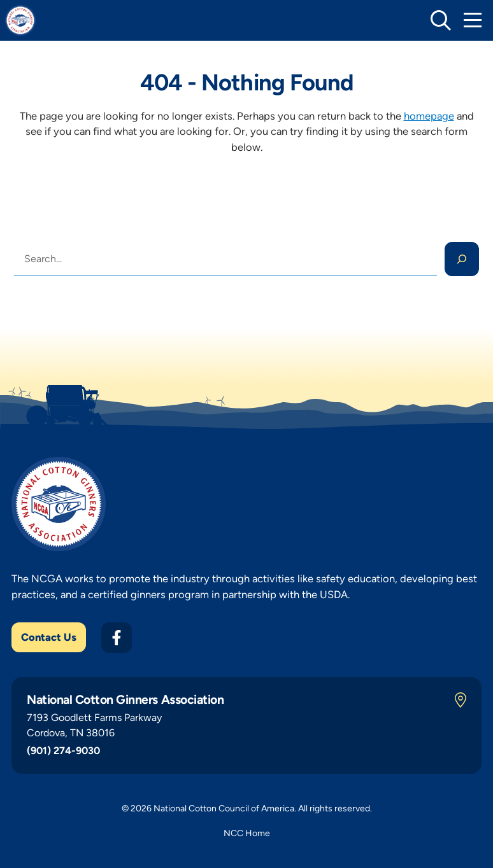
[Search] (462, 259)
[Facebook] (117, 638)
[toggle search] (441, 20)
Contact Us (49, 637)
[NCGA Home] (20, 20)
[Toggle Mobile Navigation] (473, 20)
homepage (429, 116)
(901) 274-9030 (63, 751)
